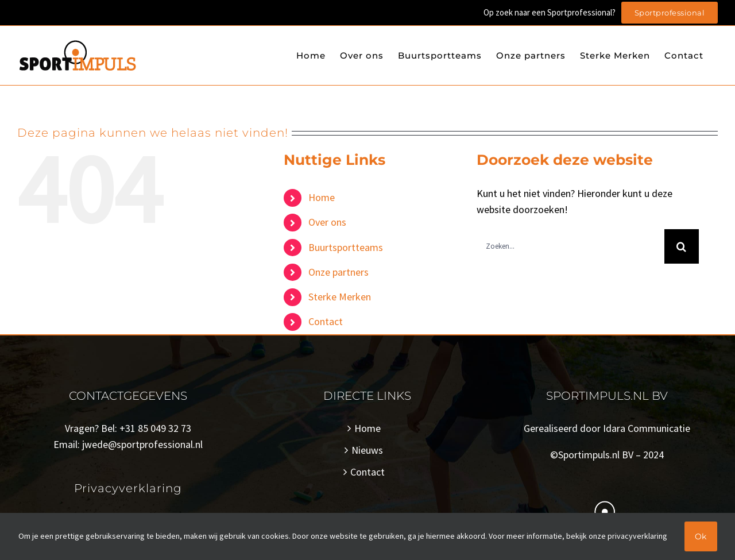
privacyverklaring (637, 536)
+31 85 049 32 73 (155, 428)
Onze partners (339, 272)
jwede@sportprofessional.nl (142, 444)
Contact (326, 321)
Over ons (327, 222)
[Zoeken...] (570, 246)
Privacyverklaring (128, 488)
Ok (701, 536)
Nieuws (367, 450)
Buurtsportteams (346, 247)
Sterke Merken (340, 297)
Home (322, 197)
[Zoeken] (682, 246)
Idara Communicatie (647, 428)
